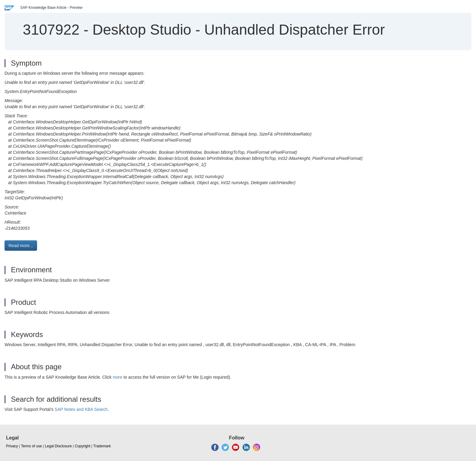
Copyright (82, 446)
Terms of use (31, 446)
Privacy (12, 446)
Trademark (102, 446)
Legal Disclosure (58, 446)
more (117, 377)
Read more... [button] (21, 246)
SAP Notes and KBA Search (81, 409)
